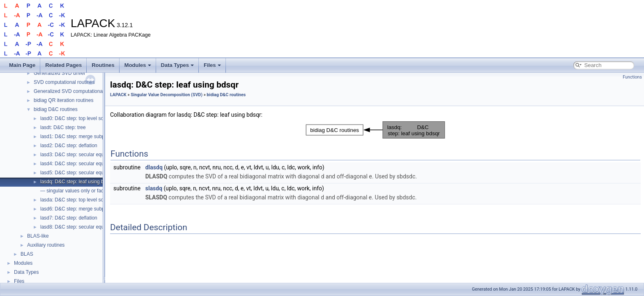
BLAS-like (38, 236)
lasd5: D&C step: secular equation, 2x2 (83, 173)
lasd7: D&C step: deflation (69, 218)
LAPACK (118, 95)
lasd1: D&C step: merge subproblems (81, 136)
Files (212, 65)
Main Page (22, 65)
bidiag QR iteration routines (63, 100)
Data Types (177, 65)
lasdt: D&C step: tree (63, 127)
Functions (632, 77)
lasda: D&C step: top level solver (76, 200)
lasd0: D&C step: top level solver (76, 118)
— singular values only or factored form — (86, 191)
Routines (103, 65)
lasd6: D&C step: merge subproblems (81, 209)
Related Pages (63, 65)
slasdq (154, 188)
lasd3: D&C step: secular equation (77, 155)
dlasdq (154, 167)
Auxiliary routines (46, 245)
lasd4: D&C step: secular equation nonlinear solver (95, 164)
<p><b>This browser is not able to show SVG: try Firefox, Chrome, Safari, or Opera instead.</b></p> (375, 130)
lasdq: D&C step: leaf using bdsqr (77, 182)
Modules (138, 65)
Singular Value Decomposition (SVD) (167, 95)
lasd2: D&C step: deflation (69, 146)
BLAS (27, 254)
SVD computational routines (64, 82)
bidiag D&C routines (56, 109)
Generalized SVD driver (60, 73)
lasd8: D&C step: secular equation (77, 227)
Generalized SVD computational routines (78, 91)
